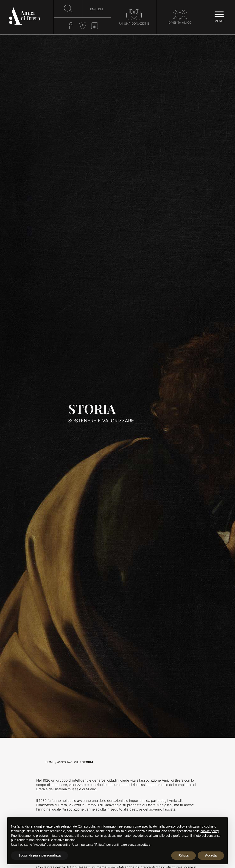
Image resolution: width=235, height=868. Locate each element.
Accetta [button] (211, 855)
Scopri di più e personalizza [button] (39, 855)
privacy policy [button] (175, 826)
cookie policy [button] (210, 831)
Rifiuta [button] (184, 855)
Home (50, 762)
